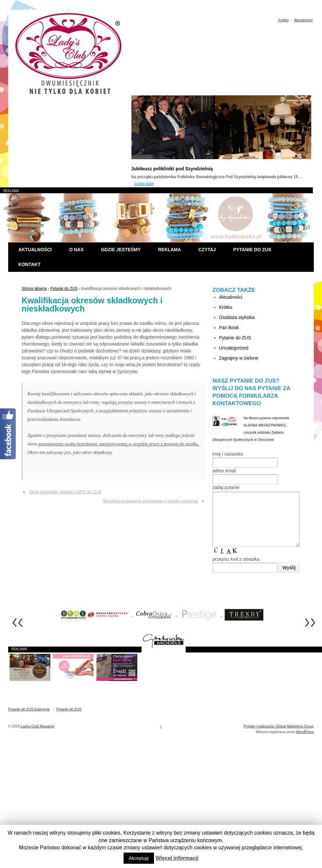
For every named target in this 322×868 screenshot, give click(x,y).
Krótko (283, 20)
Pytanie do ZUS (252, 250)
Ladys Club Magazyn (37, 736)
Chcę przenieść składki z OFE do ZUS (65, 492)
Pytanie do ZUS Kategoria (29, 719)
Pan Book (229, 328)
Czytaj (207, 250)
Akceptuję (139, 858)
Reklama (170, 250)
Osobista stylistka (237, 317)
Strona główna (34, 289)
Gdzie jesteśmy (121, 250)
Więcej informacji (177, 858)
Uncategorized (234, 348)
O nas (76, 250)
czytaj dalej (144, 184)
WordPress (305, 742)
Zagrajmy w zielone (239, 358)
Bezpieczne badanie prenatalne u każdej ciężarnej (151, 501)
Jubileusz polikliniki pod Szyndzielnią (172, 169)
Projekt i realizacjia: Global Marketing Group (279, 736)
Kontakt (29, 264)
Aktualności (303, 20)
